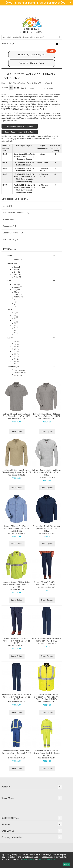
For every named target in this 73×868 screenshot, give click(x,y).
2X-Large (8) (18, 294)
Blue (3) (16, 270)
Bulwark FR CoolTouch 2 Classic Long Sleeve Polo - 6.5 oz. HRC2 (47, 415)
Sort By (24, 88)
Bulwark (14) (18, 259)
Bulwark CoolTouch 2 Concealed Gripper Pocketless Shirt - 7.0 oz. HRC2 (47, 529)
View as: (5, 87)
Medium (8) (17, 287)
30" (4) (15, 349)
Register (5, 43)
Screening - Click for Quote (32, 63)
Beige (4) (16, 267)
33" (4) (15, 357)
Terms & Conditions (47, 859)
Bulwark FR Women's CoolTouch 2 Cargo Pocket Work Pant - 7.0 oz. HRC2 (17, 697)
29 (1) (15, 316)
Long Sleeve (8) (19, 370)
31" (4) (15, 352)
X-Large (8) (17, 292)
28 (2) (15, 313)
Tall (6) (15, 342)
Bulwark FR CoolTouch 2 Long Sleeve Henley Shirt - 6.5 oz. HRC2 (17, 471)
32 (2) (15, 323)
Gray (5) (16, 272)
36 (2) (15, 333)
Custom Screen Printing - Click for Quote (20, 132)
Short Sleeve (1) (19, 373)
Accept (66, 864)
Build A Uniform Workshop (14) (16, 213)
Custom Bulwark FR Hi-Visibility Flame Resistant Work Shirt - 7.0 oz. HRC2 (17, 585)
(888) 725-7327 (32, 32)
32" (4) (15, 354)
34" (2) (15, 359)
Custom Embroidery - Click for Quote (20, 126)
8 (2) (15, 304)
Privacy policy (28, 859)
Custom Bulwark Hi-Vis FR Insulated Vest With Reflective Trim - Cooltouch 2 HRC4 (47, 697)
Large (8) (16, 290)
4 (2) (15, 299)
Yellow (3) (16, 277)
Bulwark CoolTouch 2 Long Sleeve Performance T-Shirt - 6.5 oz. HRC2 (47, 472)
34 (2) (15, 328)
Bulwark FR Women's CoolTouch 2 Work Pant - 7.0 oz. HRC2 (47, 640)
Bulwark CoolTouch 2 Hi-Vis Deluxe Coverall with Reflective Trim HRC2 (47, 753)
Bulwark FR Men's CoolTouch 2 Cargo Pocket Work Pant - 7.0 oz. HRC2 (17, 641)
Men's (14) (7, 206)
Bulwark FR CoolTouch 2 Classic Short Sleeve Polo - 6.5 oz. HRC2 (17, 415)
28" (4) (15, 344)
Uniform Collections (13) (13, 233)
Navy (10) (16, 274)
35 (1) (15, 330)
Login (12, 43)
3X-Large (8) (18, 297)
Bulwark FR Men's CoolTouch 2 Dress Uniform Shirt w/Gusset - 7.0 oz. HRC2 (17, 529)
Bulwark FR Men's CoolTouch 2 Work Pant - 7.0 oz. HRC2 (47, 583)
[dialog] (36, 860)
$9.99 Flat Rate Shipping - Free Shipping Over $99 (35, 3)
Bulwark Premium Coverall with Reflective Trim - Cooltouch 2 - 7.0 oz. (17, 753)
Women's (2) (8, 219)
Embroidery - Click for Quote (37, 53)
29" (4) (15, 347)
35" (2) (15, 361)
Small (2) (16, 285)
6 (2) (15, 302)
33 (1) (15, 325)
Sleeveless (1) (18, 375)
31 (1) (15, 321)
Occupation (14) (10, 226)
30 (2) (15, 318)
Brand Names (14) (11, 239)
